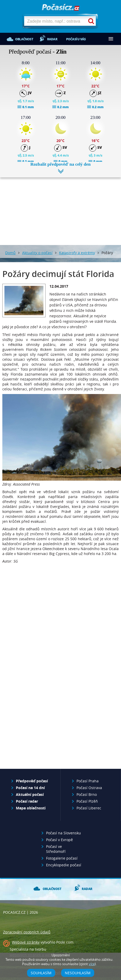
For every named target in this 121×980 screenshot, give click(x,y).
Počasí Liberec (89, 808)
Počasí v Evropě (59, 840)
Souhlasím (41, 973)
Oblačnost (24, 39)
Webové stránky (26, 942)
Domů (10, 253)
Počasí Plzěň (87, 801)
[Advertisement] (61, 207)
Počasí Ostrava (89, 788)
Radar (52, 39)
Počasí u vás (76, 39)
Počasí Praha (88, 781)
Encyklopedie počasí (64, 865)
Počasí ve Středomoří (56, 849)
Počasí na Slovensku (63, 833)
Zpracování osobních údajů (27, 932)
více (92, 964)
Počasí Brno (87, 794)
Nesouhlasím (78, 973)
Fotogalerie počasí (62, 858)
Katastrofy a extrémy (77, 253)
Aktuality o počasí (37, 253)
